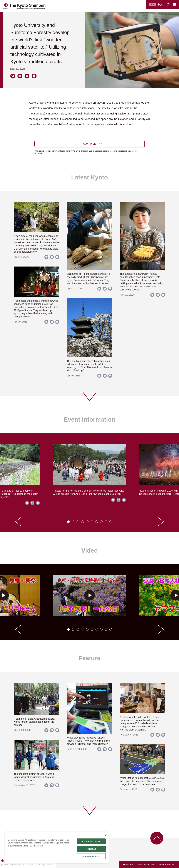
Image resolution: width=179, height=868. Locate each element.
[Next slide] (161, 522)
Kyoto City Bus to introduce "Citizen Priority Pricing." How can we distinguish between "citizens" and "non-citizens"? (88, 741)
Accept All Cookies (91, 841)
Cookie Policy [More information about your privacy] (36, 846)
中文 (160, 4)
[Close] (106, 835)
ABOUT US (128, 865)
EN (153, 4)
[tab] (68, 522)
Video (89, 550)
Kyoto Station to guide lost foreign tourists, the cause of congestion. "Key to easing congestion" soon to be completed (142, 781)
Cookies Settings (91, 856)
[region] (57, 848)
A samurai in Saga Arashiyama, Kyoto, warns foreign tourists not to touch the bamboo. (34, 722)
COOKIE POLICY (167, 865)
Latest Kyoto (89, 177)
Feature (89, 658)
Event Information (89, 419)
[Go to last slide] (18, 522)
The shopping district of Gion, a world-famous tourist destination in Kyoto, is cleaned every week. (34, 777)
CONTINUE (90, 144)
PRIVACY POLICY (146, 865)
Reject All (91, 849)
